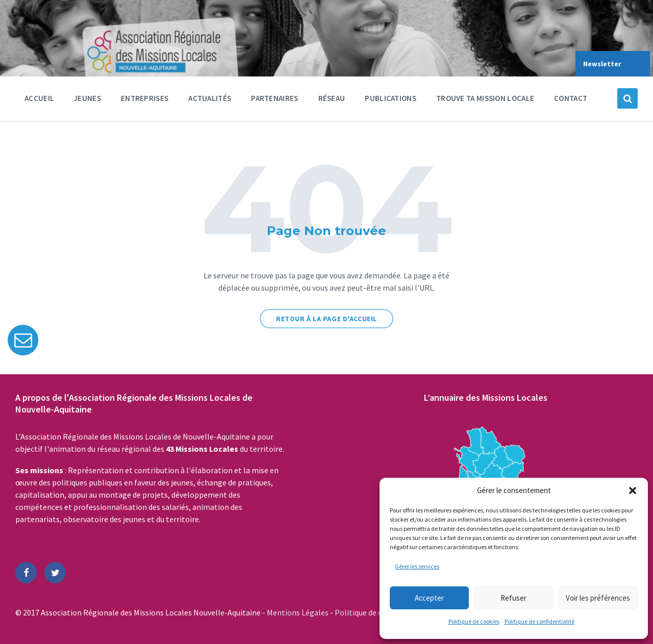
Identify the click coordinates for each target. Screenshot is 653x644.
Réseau (332, 101)
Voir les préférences (598, 598)
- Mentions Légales (296, 612)
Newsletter (602, 64)
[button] (633, 491)
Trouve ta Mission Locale (485, 98)
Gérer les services (417, 566)
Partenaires (274, 101)
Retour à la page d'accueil (326, 319)
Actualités (210, 98)
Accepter (429, 598)
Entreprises (145, 101)
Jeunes (87, 101)
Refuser (513, 598)
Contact (571, 98)
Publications (391, 98)
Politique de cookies (474, 621)
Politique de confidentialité (539, 621)
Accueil (39, 98)
